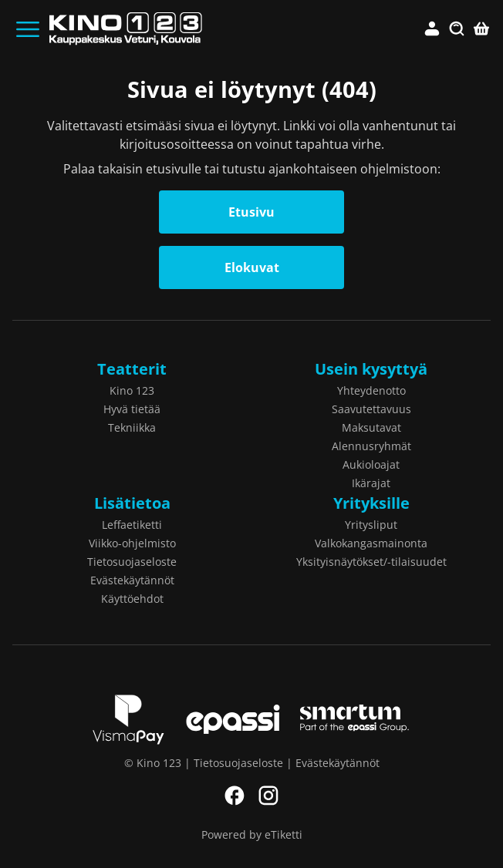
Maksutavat (371, 427)
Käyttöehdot (132, 599)
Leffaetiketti (132, 525)
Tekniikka (132, 427)
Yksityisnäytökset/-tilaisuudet (371, 562)
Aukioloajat (371, 464)
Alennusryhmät (371, 446)
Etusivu (251, 212)
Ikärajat (371, 483)
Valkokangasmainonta (371, 543)
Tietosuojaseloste (132, 562)
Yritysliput (371, 525)
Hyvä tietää (132, 409)
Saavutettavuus (371, 409)
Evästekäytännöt (132, 580)
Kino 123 (132, 390)
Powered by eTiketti (252, 834)
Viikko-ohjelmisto (132, 543)
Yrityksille (371, 503)
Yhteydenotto (371, 390)
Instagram (268, 796)
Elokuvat (252, 267)
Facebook (235, 796)
